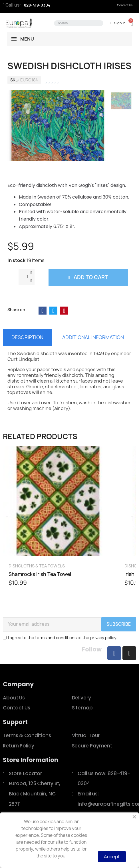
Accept (112, 857)
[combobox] (78, 23)
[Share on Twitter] (53, 311)
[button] (129, 23)
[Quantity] (27, 277)
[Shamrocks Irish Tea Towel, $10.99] (58, 519)
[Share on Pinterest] (64, 311)
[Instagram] (129, 653)
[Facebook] (114, 653)
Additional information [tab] (93, 337)
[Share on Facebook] (43, 311)
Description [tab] (27, 337)
